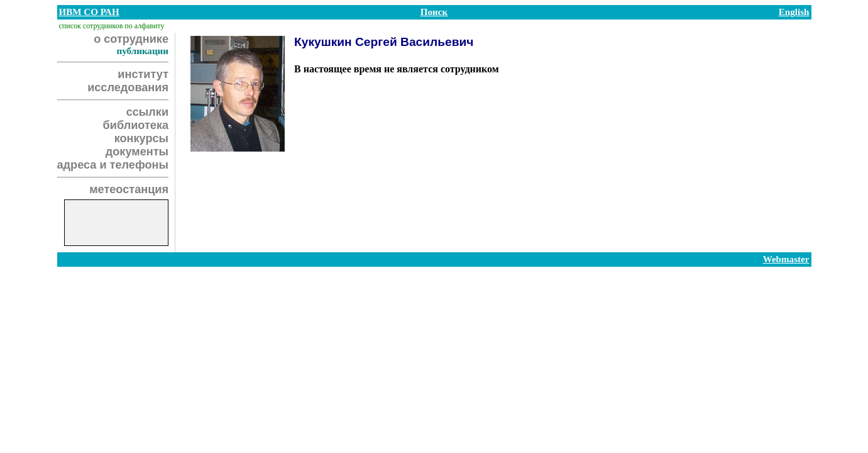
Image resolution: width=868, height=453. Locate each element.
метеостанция (129, 189)
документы (137, 152)
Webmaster (786, 259)
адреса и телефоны (113, 165)
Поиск (434, 12)
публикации (142, 51)
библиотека (136, 125)
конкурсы (141, 138)
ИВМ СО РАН (89, 12)
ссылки (147, 112)
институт (143, 74)
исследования (128, 87)
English (794, 12)
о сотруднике (131, 39)
